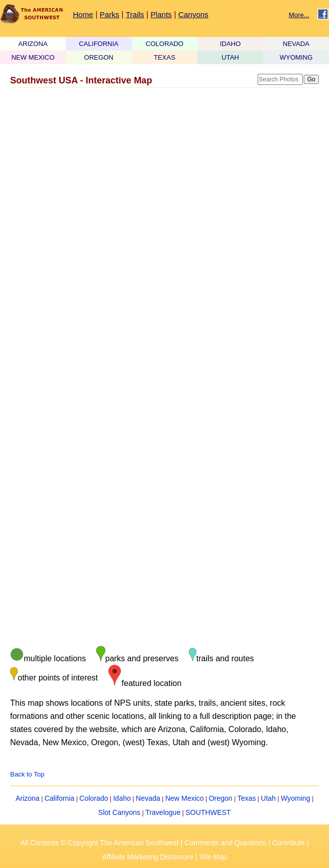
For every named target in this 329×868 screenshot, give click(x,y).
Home (83, 14)
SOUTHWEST (208, 812)
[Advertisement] (159, 172)
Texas (247, 798)
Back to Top (27, 774)
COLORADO (164, 44)
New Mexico (184, 798)
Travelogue (163, 812)
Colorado (94, 798)
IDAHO (230, 44)
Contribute (289, 843)
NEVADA (296, 44)
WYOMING (296, 57)
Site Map (213, 857)
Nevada (148, 798)
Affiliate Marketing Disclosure (148, 857)
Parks (109, 14)
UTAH (230, 57)
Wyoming (296, 798)
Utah (268, 798)
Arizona (28, 798)
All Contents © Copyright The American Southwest (99, 843)
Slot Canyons (119, 812)
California (59, 798)
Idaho (122, 798)
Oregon (220, 798)
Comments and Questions (225, 843)
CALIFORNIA (99, 44)
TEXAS (165, 57)
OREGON (99, 57)
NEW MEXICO (33, 57)
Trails (135, 14)
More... (299, 15)
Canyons (193, 14)
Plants (161, 14)
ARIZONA (33, 44)
